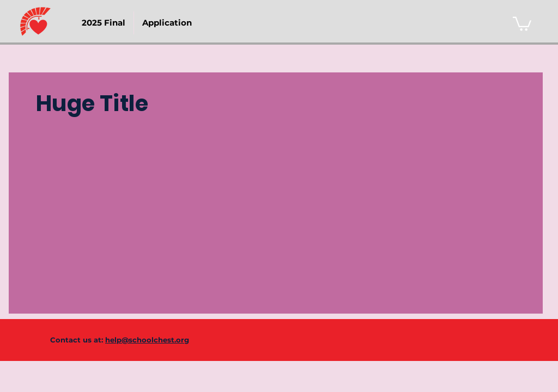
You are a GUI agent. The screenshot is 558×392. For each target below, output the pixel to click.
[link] (522, 23)
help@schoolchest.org (147, 340)
